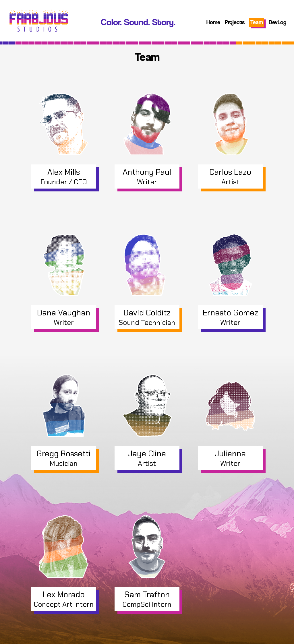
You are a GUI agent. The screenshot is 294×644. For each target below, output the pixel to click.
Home (213, 22)
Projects (235, 22)
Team (257, 22)
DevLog (278, 22)
